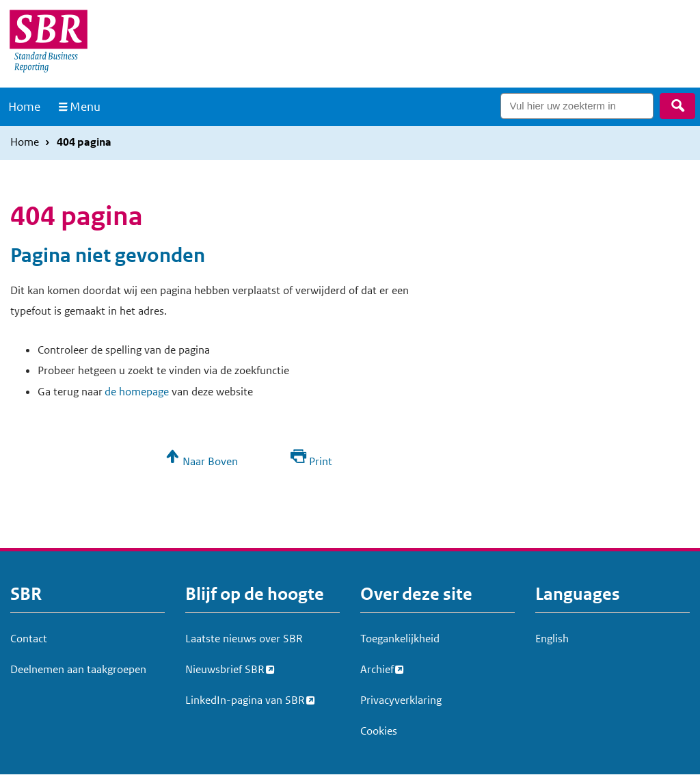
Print (321, 461)
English (552, 639)
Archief (377, 668)
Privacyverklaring (401, 700)
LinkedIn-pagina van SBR (245, 698)
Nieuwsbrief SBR (225, 668)
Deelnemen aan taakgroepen (78, 669)
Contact (29, 639)
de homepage (137, 392)
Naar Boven (210, 461)
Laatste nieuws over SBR (244, 639)
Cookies (379, 731)
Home (24, 107)
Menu (85, 107)
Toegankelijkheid (400, 639)
